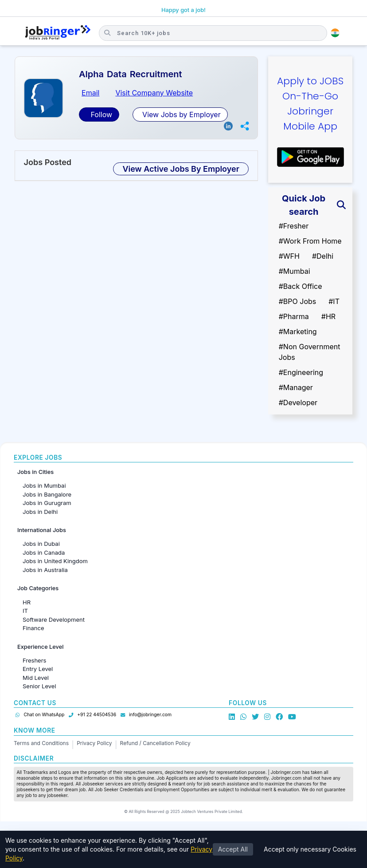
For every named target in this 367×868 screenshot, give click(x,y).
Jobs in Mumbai (44, 485)
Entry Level (38, 669)
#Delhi (323, 256)
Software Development (54, 619)
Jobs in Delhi (40, 512)
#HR (328, 316)
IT (25, 611)
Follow (100, 114)
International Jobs (42, 530)
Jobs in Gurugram (47, 503)
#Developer (298, 402)
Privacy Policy (94, 743)
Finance (33, 628)
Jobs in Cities (35, 472)
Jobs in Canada (44, 552)
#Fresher (294, 226)
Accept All (233, 849)
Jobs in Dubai (41, 544)
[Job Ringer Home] (58, 33)
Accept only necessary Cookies (310, 849)
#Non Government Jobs (310, 352)
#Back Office (301, 286)
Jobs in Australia (45, 570)
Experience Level (40, 647)
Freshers (34, 660)
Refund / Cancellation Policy (155, 743)
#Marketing (298, 331)
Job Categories (38, 588)
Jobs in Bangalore (47, 494)
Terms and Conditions (41, 743)
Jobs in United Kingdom (55, 561)
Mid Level (36, 678)
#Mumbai (295, 271)
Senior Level (39, 686)
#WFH (289, 256)
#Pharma (294, 316)
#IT (334, 301)
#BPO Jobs (298, 301)
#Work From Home (310, 241)
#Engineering (301, 372)
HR (27, 602)
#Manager (296, 387)
